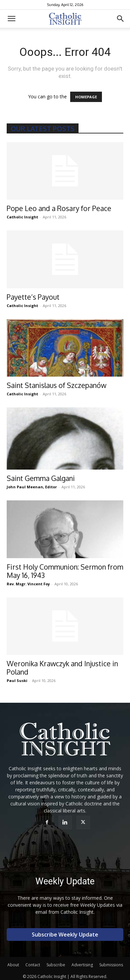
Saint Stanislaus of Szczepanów (56, 385)
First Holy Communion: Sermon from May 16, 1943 (65, 571)
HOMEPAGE (86, 97)
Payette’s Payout (33, 297)
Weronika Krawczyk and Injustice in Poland (62, 668)
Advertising (82, 965)
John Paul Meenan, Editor (32, 487)
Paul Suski (17, 680)
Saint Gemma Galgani (41, 478)
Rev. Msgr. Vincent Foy (28, 584)
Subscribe (56, 965)
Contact (33, 965)
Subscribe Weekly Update (65, 935)
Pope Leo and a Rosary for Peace (59, 208)
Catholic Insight (22, 217)
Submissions (111, 965)
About (13, 965)
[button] (11, 19)
